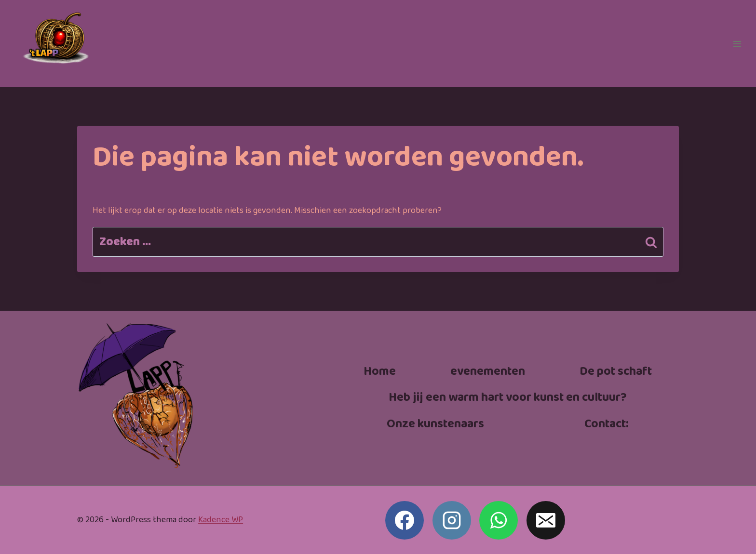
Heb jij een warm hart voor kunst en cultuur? (508, 398)
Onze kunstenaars (435, 424)
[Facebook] (405, 520)
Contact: (607, 424)
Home (380, 372)
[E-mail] (546, 520)
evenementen (488, 372)
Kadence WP (221, 520)
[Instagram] (452, 520)
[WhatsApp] (499, 520)
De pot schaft (616, 372)
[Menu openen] (737, 44)
